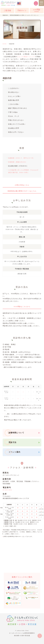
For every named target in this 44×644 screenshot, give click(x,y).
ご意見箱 (7, 11)
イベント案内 (14, 452)
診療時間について (16, 433)
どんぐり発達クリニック (26, 57)
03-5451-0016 (7, 490)
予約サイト (22, 11)
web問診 (37, 11)
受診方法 (13, 442)
